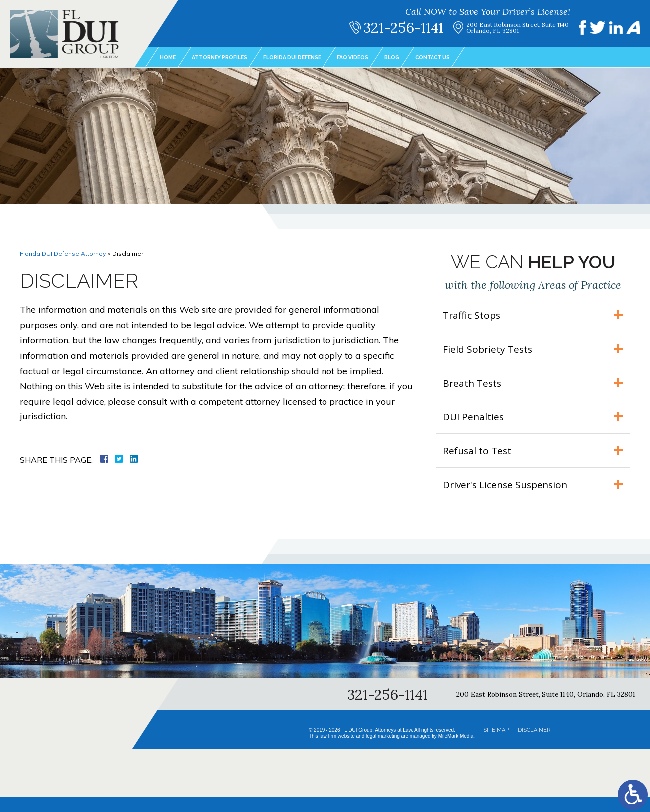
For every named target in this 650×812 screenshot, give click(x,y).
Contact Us (470, 58)
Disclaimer (534, 745)
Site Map (496, 745)
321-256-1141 (413, 28)
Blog (424, 58)
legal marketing (383, 751)
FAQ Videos (381, 58)
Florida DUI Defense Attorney (63, 254)
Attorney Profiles (228, 58)
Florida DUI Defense (312, 58)
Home (169, 58)
